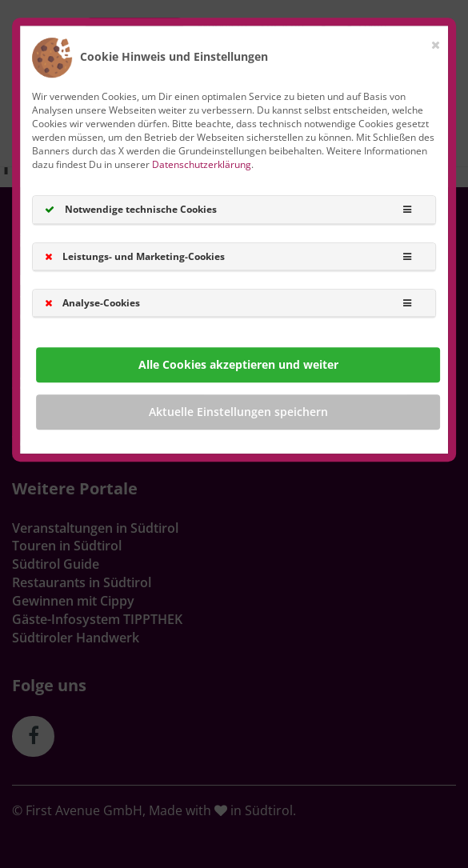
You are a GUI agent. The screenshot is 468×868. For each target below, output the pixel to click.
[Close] (436, 42)
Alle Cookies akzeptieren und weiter (238, 364)
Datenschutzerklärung (202, 164)
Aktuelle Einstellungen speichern (238, 412)
